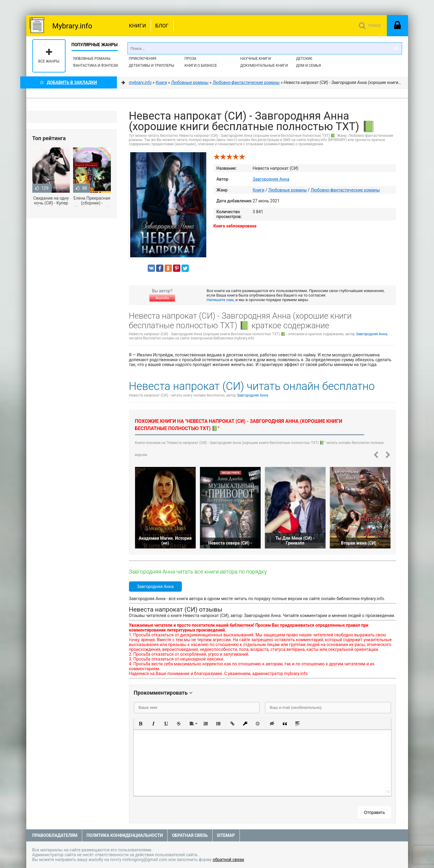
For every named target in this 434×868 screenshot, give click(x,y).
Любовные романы (92, 59)
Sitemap (226, 835)
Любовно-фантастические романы (345, 190)
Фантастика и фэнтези (96, 66)
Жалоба (162, 298)
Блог (162, 26)
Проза (190, 59)
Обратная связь (190, 835)
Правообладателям (55, 835)
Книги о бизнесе (201, 66)
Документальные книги (264, 66)
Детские (304, 59)
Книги (138, 26)
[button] (141, 724)
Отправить (374, 812)
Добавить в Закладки (68, 82)
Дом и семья (308, 66)
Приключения (142, 59)
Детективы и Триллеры (151, 66)
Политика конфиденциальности (125, 835)
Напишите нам (220, 300)
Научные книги (255, 59)
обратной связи (228, 860)
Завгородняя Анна (271, 179)
